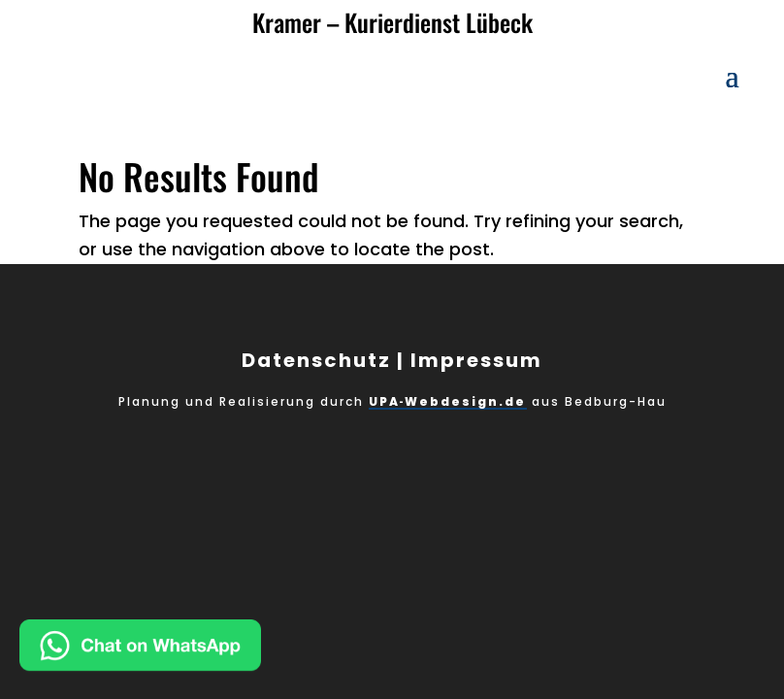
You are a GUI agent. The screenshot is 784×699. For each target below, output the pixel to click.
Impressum (476, 360)
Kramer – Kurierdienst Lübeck (392, 22)
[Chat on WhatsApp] (203, 649)
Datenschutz (316, 360)
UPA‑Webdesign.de (448, 401)
